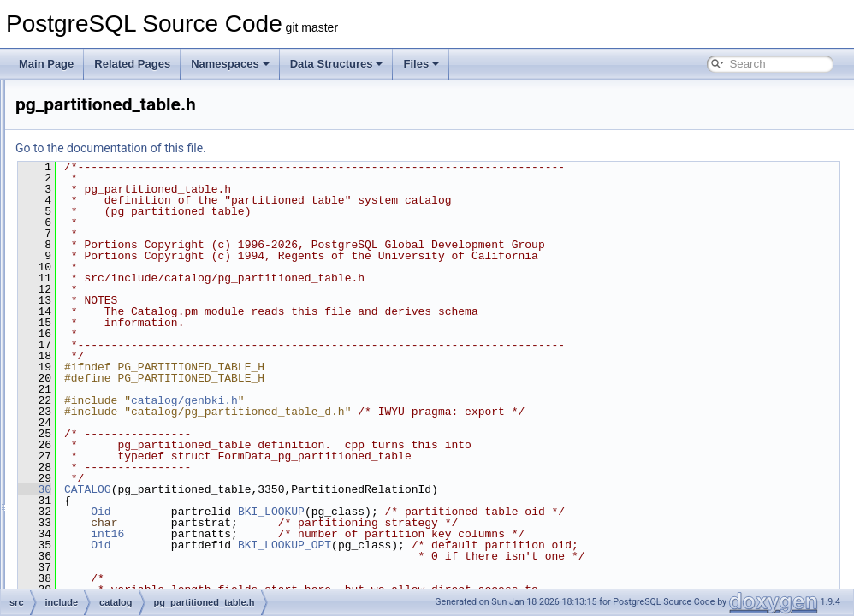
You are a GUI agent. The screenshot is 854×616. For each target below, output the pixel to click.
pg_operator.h (129, 286)
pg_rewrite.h (126, 493)
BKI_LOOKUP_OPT (498, 545)
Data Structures (337, 64)
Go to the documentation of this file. (325, 148)
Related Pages (132, 64)
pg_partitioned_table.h (148, 342)
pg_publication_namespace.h (164, 418)
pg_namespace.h (137, 248)
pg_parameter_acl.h (143, 323)
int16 (321, 534)
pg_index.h (123, 135)
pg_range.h (124, 455)
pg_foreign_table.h (140, 116)
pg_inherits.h (127, 154)
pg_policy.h (123, 361)
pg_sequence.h (133, 530)
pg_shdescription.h (141, 568)
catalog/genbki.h (398, 400)
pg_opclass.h (128, 267)
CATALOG (302, 489)
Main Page (46, 64)
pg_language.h (131, 192)
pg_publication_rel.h (143, 436)
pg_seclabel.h (129, 512)
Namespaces (230, 64)
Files (421, 64)
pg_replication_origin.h (149, 474)
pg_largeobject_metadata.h (160, 229)
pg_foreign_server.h (143, 98)
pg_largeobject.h (136, 210)
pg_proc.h (120, 380)
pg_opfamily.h (129, 305)
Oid (314, 512)
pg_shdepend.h (133, 549)
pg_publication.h (135, 399)
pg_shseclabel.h (135, 587)
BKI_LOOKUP (485, 512)
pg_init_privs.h (130, 173)
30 (249, 489)
